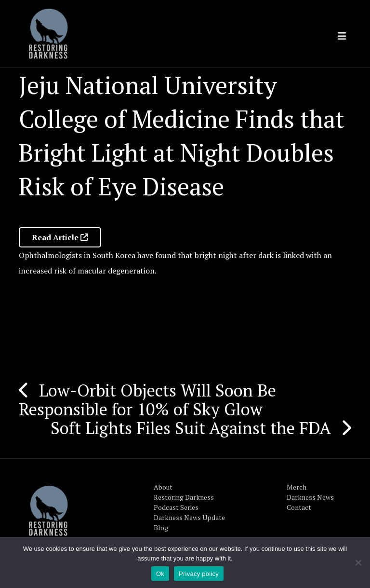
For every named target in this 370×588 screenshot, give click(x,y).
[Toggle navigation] (342, 36)
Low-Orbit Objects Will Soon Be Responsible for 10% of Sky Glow (147, 400)
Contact (299, 507)
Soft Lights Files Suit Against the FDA (191, 428)
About (163, 487)
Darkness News (310, 497)
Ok (160, 574)
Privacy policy (199, 574)
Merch (297, 487)
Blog (161, 527)
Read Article (60, 237)
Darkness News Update (189, 517)
